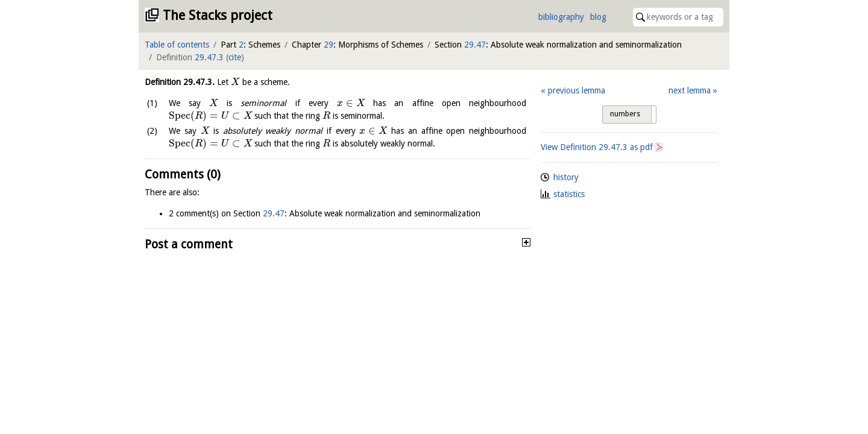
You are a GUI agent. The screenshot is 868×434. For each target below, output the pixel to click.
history (566, 177)
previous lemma (577, 90)
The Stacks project (218, 15)
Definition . (180, 82)
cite (235, 57)
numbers (625, 114)
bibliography (561, 17)
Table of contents (177, 45)
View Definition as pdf (597, 147)
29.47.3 (209, 57)
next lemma (690, 90)
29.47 (475, 45)
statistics (569, 194)
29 (329, 45)
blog (598, 17)
